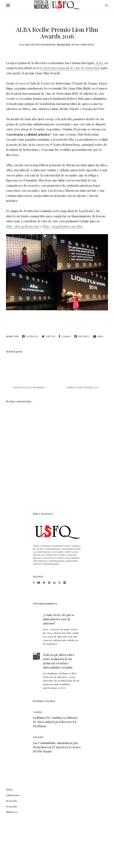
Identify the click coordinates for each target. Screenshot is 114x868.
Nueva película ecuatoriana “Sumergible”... (37, 388)
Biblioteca (12, 812)
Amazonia (38, 737)
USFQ (9, 789)
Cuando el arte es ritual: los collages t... (89, 388)
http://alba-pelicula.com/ (23, 226)
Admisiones (13, 795)
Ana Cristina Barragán (43, 45)
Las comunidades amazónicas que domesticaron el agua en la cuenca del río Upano (57, 747)
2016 (21, 45)
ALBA (27, 45)
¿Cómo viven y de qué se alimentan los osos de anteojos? (59, 619)
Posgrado (12, 806)
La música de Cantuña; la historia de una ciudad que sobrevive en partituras (55, 722)
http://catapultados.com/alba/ (63, 226)
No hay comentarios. (83, 45)
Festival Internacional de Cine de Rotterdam (70, 68)
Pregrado (12, 801)
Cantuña (37, 712)
